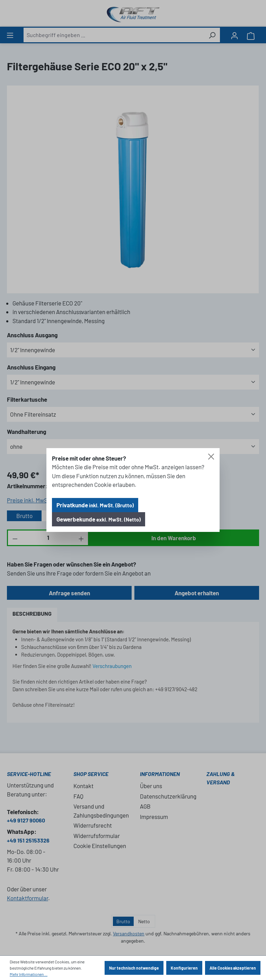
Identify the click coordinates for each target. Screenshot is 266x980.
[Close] (211, 457)
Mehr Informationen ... (29, 974)
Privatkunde (95, 505)
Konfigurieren (184, 968)
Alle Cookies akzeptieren (233, 968)
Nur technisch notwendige (134, 968)
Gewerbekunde (99, 519)
